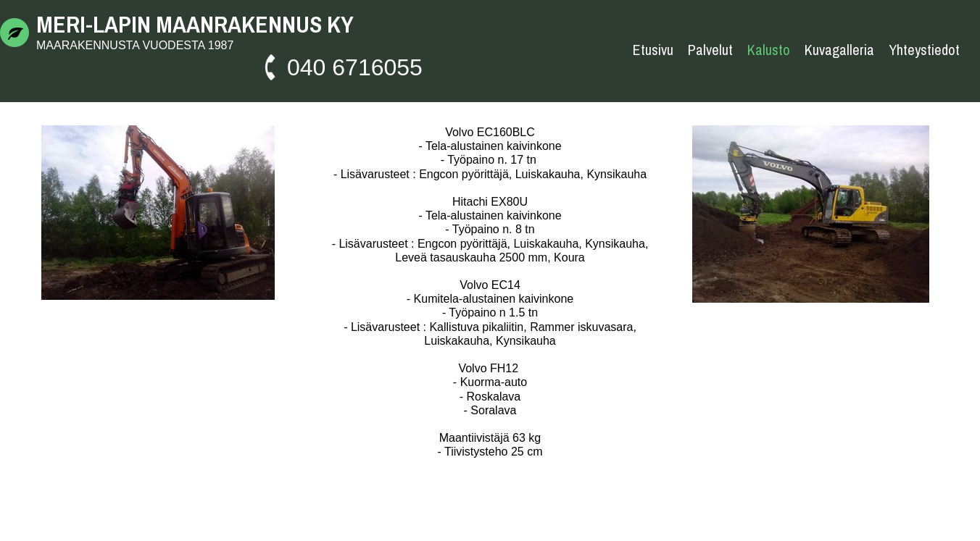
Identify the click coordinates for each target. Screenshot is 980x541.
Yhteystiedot (924, 50)
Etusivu (653, 50)
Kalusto (769, 50)
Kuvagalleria (839, 50)
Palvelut (710, 50)
